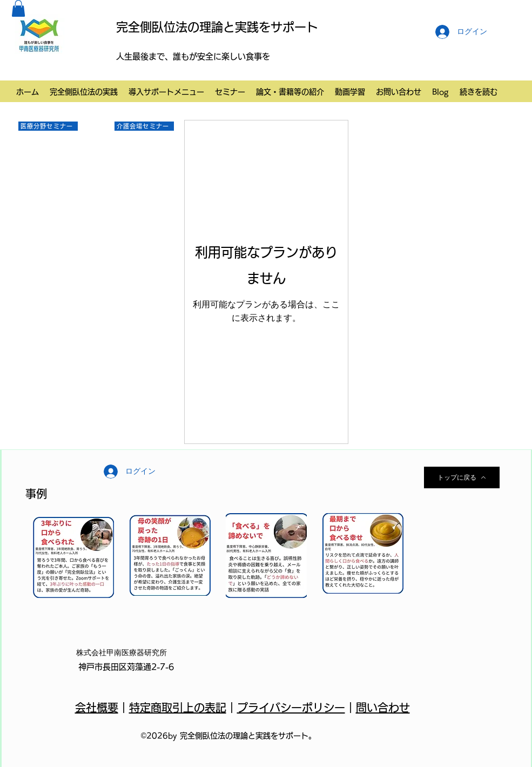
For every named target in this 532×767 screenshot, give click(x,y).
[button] (18, 8)
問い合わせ (383, 708)
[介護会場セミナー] (144, 126)
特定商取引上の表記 (178, 708)
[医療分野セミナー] (48, 126)
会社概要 (97, 708)
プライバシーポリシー (291, 708)
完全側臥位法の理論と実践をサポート (217, 27)
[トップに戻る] (462, 477)
